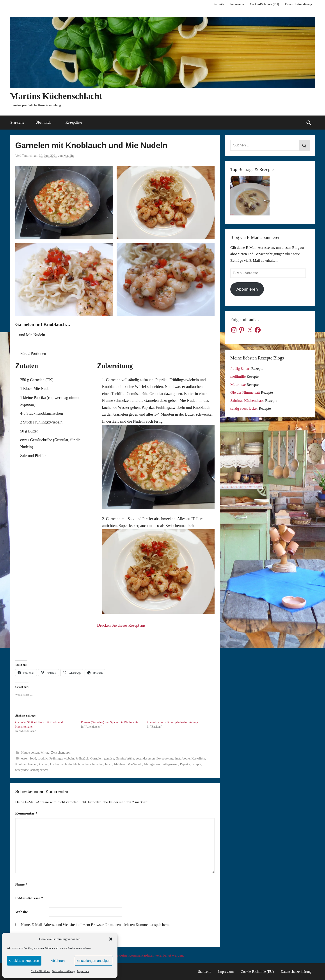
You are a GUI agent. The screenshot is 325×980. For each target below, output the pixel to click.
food (33, 758)
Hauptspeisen (30, 752)
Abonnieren (247, 289)
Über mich (46, 122)
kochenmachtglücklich (65, 764)
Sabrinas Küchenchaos (247, 401)
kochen (44, 764)
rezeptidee (22, 770)
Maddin (69, 156)
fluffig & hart (240, 369)
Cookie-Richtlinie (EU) (265, 4)
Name (21, 884)
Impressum (83, 971)
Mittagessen (152, 764)
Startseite (218, 4)
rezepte (196, 764)
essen (25, 758)
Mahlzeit (120, 764)
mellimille (238, 376)
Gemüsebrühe (125, 758)
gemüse (109, 758)
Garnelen (96, 758)
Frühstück (82, 758)
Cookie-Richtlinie (40, 971)
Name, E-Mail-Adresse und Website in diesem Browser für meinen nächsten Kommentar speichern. (95, 925)
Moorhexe (238, 385)
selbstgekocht (39, 770)
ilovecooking (165, 758)
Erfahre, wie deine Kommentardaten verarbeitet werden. (142, 955)
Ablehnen (58, 961)
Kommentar (26, 813)
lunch (109, 764)
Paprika (185, 764)
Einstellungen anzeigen (93, 961)
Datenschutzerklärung (63, 971)
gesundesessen (145, 758)
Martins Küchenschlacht (56, 96)
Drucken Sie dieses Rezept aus (121, 625)
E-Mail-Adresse (29, 898)
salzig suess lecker (244, 408)
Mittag (45, 752)
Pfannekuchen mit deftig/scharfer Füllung (172, 722)
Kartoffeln (198, 758)
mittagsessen (170, 764)
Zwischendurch (61, 752)
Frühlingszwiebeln (62, 758)
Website (22, 912)
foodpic (43, 758)
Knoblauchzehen (26, 764)
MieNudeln (135, 764)
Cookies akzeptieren (24, 961)
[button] (111, 939)
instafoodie (182, 758)
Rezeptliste (74, 122)
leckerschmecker (92, 764)
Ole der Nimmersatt (245, 392)
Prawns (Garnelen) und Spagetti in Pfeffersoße (110, 722)
